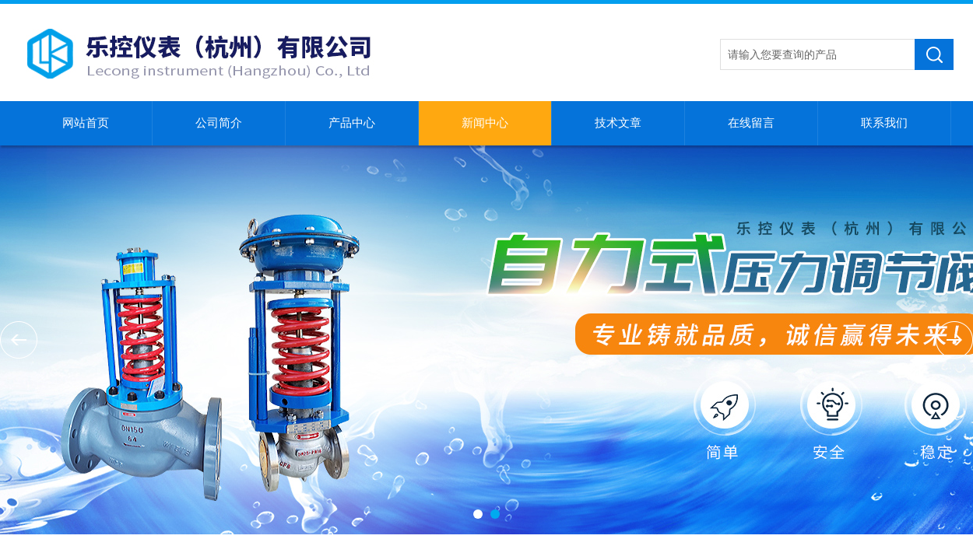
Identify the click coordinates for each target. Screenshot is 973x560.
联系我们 (884, 123)
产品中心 (352, 123)
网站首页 (86, 123)
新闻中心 (485, 123)
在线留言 (751, 123)
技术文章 (618, 123)
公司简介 (219, 123)
